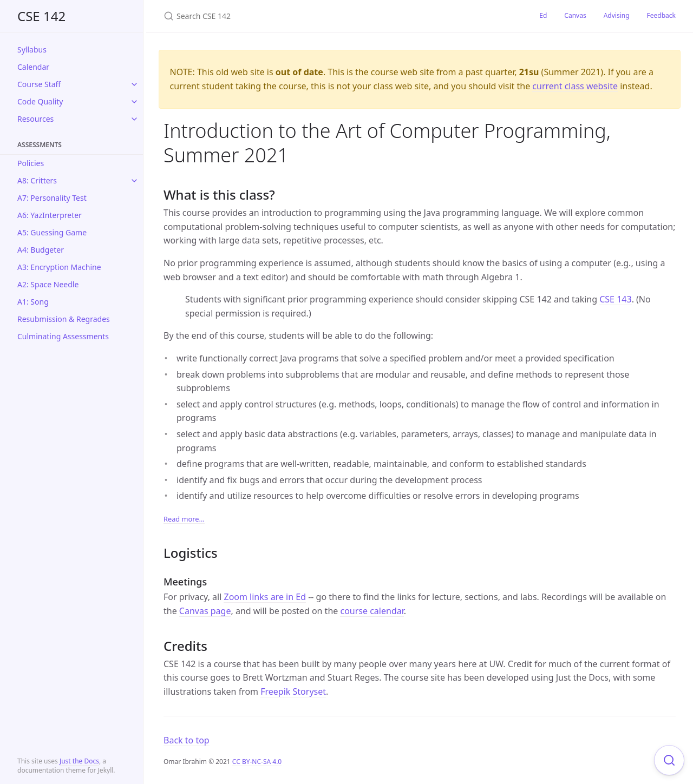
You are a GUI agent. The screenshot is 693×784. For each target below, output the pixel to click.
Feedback (661, 15)
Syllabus (32, 50)
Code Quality (40, 101)
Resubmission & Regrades (64, 319)
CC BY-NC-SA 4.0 (257, 762)
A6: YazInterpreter (50, 215)
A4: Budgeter (41, 250)
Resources (35, 119)
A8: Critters (37, 180)
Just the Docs (79, 761)
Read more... (184, 519)
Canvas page (205, 611)
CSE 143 (615, 299)
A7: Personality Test (52, 198)
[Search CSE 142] (291, 16)
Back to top (187, 740)
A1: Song (33, 302)
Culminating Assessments (63, 336)
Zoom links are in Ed (265, 597)
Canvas (575, 15)
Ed (543, 15)
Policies (31, 163)
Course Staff (39, 84)
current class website (575, 86)
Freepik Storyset (293, 691)
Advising (617, 15)
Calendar (33, 67)
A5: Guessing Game (52, 232)
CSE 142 (41, 16)
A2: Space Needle (48, 284)
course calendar (372, 611)
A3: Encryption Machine (59, 267)
